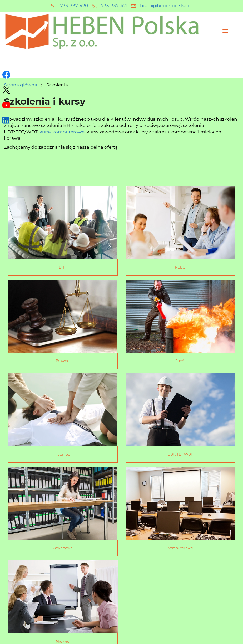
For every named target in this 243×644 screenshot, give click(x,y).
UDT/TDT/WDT (180, 454)
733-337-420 (74, 6)
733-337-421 (114, 6)
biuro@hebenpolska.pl (166, 6)
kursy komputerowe (62, 132)
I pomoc (63, 454)
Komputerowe (180, 548)
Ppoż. (180, 361)
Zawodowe (63, 548)
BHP (63, 267)
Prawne (63, 361)
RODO (180, 267)
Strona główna (21, 85)
